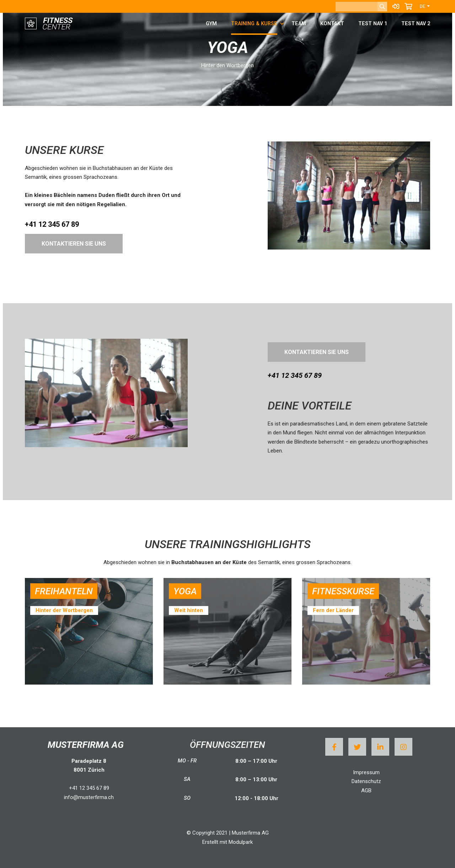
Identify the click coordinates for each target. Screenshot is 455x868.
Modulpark (241, 842)
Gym (211, 24)
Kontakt (332, 24)
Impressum (366, 772)
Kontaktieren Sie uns (74, 244)
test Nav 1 (373, 24)
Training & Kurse (254, 24)
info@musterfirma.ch (89, 797)
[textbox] (349, 415)
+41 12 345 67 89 (89, 788)
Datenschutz (366, 781)
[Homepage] (50, 24)
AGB (366, 791)
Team (299, 24)
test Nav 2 (416, 24)
